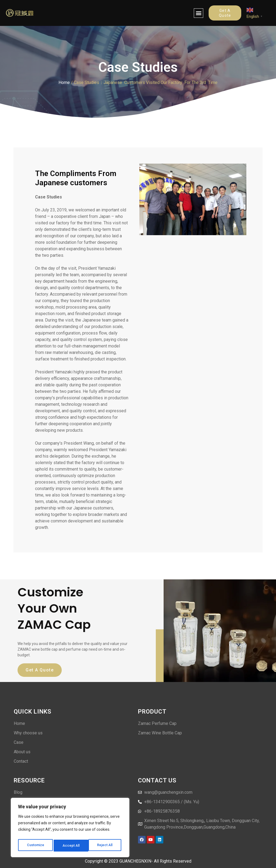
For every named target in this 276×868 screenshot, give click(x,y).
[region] (70, 829)
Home (64, 82)
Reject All (71, 846)
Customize (35, 846)
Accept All (106, 846)
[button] (199, 13)
